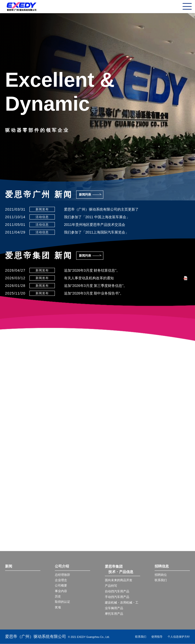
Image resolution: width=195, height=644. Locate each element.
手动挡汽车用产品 (117, 597)
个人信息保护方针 (179, 637)
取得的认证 (62, 603)
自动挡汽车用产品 (117, 591)
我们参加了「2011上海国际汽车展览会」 (96, 232)
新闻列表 (85, 195)
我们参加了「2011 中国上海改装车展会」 (97, 217)
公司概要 (61, 586)
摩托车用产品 (114, 614)
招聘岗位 (161, 575)
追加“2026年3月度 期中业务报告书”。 (94, 293)
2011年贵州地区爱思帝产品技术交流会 (95, 225)
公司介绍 (62, 566)
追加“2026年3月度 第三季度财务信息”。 (95, 286)
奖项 (58, 608)
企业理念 (61, 580)
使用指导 (157, 637)
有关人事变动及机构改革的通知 (89, 278)
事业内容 (61, 592)
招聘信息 (162, 566)
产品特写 (111, 586)
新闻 (9, 566)
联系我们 (161, 580)
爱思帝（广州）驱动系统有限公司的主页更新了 (101, 209)
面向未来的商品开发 (119, 580)
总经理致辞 (62, 575)
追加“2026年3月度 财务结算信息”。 (92, 270)
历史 (58, 597)
